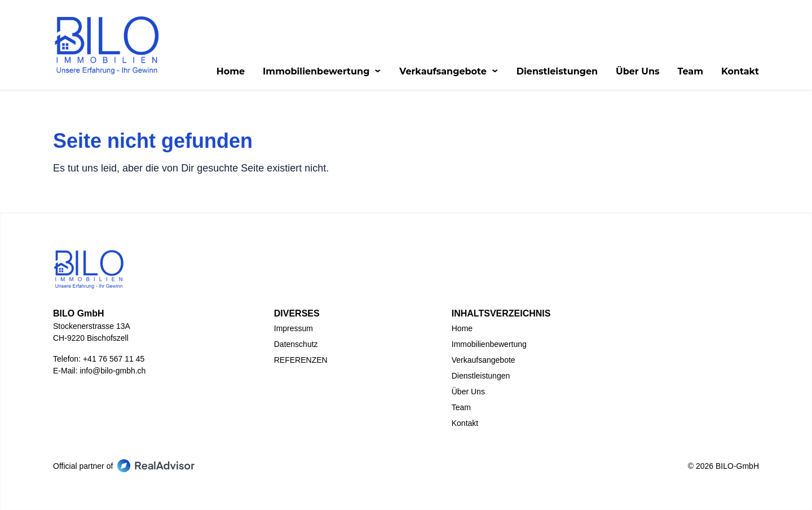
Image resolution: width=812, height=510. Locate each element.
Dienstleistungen (557, 72)
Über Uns (637, 72)
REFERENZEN (301, 360)
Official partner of (124, 466)
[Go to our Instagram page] (433, 464)
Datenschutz (296, 344)
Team (690, 72)
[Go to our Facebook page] (379, 464)
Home (231, 72)
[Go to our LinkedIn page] (406, 464)
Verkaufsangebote (449, 72)
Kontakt (740, 72)
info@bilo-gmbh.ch (112, 371)
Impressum (294, 328)
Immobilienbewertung (322, 72)
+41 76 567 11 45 (114, 359)
